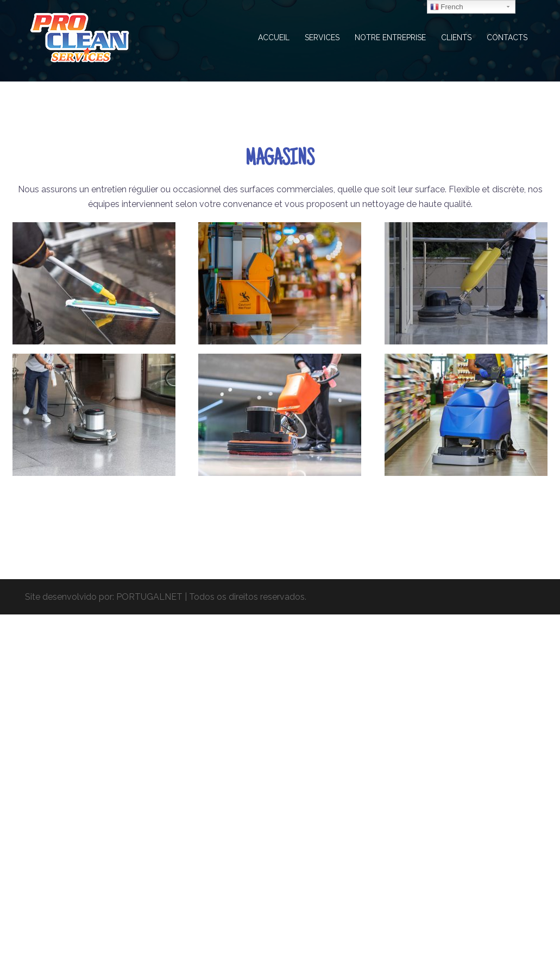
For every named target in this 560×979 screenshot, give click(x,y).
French (447, 7)
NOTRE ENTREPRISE (390, 37)
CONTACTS (507, 37)
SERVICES (322, 37)
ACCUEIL (274, 37)
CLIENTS (456, 37)
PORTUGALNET (149, 597)
